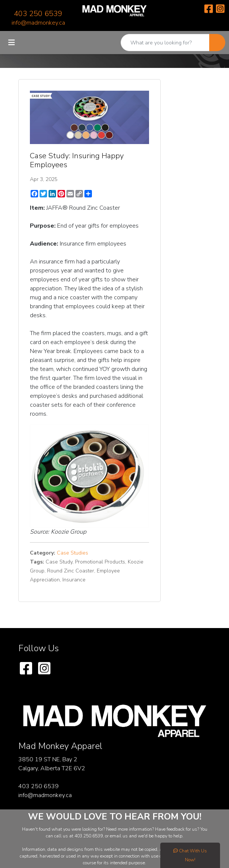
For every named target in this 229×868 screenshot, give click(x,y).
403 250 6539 (38, 14)
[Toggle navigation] (12, 43)
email (116, 836)
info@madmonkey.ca (38, 23)
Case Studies (72, 553)
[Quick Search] (165, 43)
